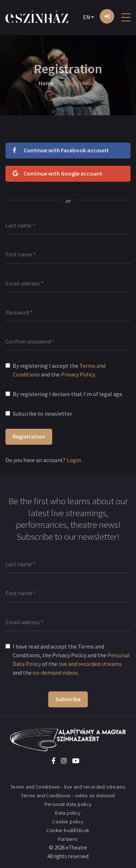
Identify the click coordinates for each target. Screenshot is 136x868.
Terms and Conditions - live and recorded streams (68, 787)
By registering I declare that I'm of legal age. (68, 394)
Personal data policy (68, 804)
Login (74, 460)
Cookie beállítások (68, 830)
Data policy (68, 813)
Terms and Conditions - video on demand (68, 795)
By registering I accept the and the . (59, 370)
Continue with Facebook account (61, 150)
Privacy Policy (78, 374)
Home (46, 83)
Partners (68, 839)
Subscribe (68, 699)
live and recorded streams (90, 664)
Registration (29, 436)
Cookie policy (68, 822)
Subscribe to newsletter (42, 414)
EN (87, 17)
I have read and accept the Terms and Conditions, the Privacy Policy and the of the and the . (71, 659)
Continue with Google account (57, 173)
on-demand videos (55, 672)
